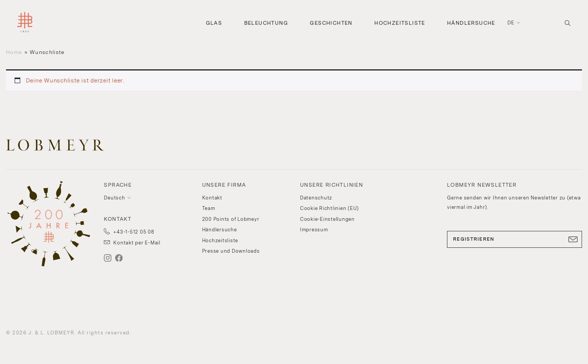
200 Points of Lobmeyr (231, 219)
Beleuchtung (266, 23)
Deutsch (114, 198)
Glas (214, 23)
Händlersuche (471, 23)
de (511, 23)
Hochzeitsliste (400, 23)
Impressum (314, 230)
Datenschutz (316, 198)
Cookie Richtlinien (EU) (329, 208)
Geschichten (331, 23)
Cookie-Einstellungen (327, 219)
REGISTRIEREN (514, 239)
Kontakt (212, 198)
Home (14, 52)
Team (209, 208)
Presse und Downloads (231, 251)
